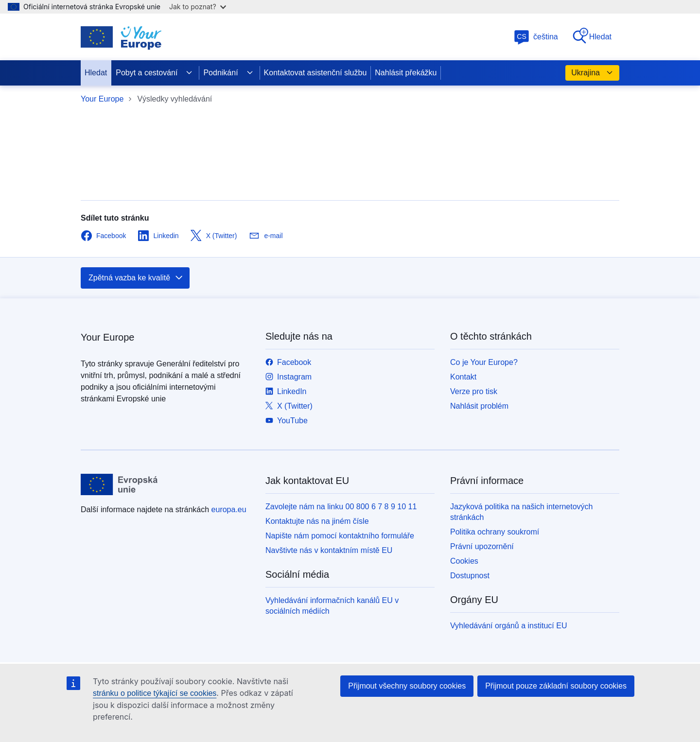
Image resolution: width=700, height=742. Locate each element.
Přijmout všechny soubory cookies (407, 686)
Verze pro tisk (474, 391)
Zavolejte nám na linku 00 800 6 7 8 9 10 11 (341, 507)
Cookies (464, 561)
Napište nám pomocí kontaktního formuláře (340, 536)
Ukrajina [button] (592, 73)
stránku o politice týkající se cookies (155, 693)
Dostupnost (470, 576)
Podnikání (228, 73)
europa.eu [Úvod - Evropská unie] (229, 509)
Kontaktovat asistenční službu (315, 73)
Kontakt (463, 377)
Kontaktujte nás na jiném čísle (317, 521)
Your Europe (102, 99)
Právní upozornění (482, 546)
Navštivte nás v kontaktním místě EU (329, 550)
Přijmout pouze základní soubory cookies (556, 686)
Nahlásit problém (479, 406)
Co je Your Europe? (484, 362)
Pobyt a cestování (154, 73)
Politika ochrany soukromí (495, 532)
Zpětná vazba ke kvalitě (136, 278)
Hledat (592, 36)
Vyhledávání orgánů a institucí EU (508, 626)
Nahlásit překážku (406, 73)
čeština (536, 37)
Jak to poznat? (198, 7)
